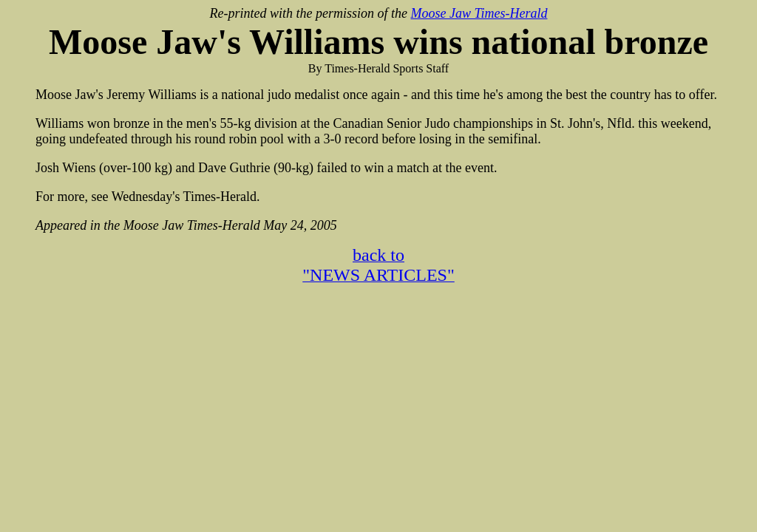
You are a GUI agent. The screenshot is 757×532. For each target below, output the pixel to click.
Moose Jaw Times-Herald (479, 13)
